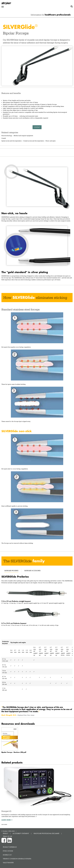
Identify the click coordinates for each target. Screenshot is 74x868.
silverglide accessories (32, 571)
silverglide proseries (11, 571)
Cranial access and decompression (34, 141)
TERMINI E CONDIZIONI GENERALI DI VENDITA (17, 859)
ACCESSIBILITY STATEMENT (21, 833)
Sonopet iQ (6, 811)
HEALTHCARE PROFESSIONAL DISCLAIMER (46, 833)
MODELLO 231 (7, 855)
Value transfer (8, 863)
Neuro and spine (51, 141)
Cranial (4, 138)
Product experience (10, 847)
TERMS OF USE (7, 836)
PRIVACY (5, 833)
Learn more (6, 820)
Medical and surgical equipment (23, 136)
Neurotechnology (7, 136)
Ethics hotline (8, 851)
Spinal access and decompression (12, 141)
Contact (37, 127)
